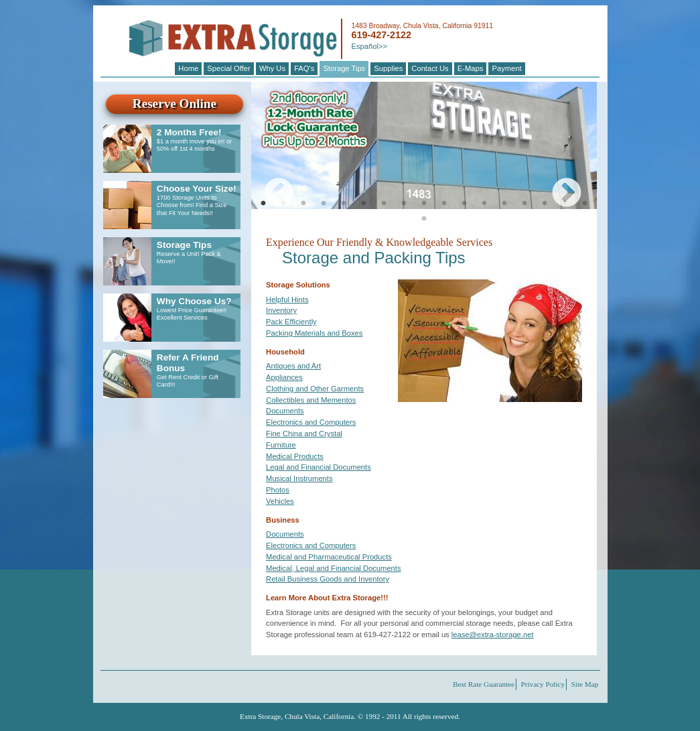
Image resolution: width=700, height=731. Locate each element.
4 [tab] (324, 204)
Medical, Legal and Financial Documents (333, 568)
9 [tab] (424, 204)
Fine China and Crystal (304, 434)
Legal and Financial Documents (319, 467)
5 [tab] (344, 204)
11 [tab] (464, 204)
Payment (506, 68)
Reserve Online (174, 104)
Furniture (281, 445)
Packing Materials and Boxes (314, 333)
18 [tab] (424, 219)
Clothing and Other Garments (315, 389)
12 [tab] (484, 204)
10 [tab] (444, 204)
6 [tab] (364, 204)
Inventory (281, 310)
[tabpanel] (424, 145)
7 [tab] (384, 204)
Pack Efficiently (291, 322)
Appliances (284, 377)
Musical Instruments (299, 478)
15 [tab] (545, 204)
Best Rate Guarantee (484, 685)
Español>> (369, 46)
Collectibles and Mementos (311, 400)
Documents (285, 411)
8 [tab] (404, 204)
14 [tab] (524, 204)
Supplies (388, 68)
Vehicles (280, 501)
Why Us (272, 68)
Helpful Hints (287, 300)
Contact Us (430, 68)
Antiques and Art (293, 366)
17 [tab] (585, 204)
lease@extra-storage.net (493, 635)
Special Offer (228, 68)
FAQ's (304, 68)
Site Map (585, 685)
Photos (278, 490)
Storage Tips (344, 68)
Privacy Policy (543, 685)
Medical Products (295, 456)
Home (188, 68)
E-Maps (471, 68)
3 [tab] (303, 204)
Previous (269, 184)
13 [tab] (504, 204)
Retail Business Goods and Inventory (328, 579)
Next (557, 184)
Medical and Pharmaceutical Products (329, 557)
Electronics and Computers (311, 422)
